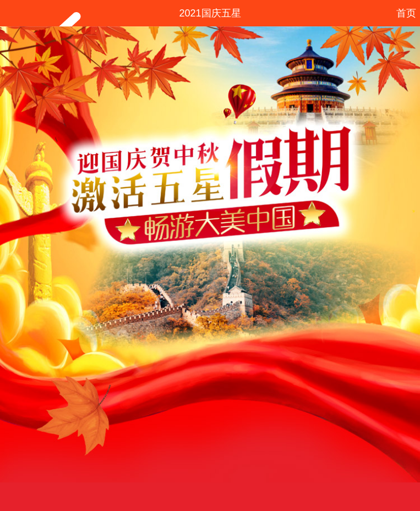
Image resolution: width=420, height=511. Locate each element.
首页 (406, 13)
